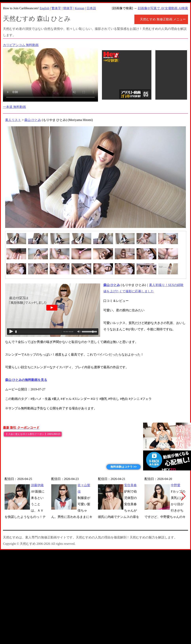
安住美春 (130, 485)
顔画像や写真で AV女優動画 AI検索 (163, 8)
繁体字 (56, 8)
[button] (183, 496)
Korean (80, 8)
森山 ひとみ (33, 120)
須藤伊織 (37, 485)
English (44, 8)
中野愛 (176, 485)
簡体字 (68, 8)
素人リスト (13, 120)
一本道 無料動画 (14, 107)
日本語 (91, 8)
